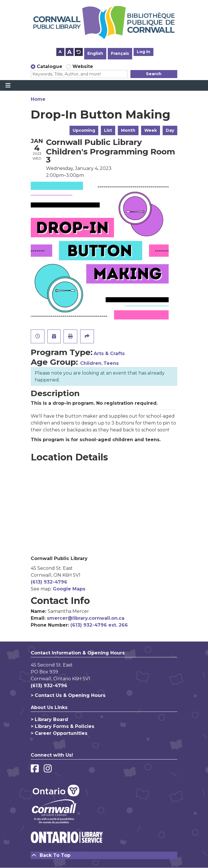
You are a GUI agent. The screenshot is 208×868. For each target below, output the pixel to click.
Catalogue (50, 66)
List (108, 130)
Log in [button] (144, 52)
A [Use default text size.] (79, 52)
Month (128, 130)
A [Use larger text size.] (69, 52)
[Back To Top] (104, 855)
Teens (111, 363)
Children (91, 363)
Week (151, 130)
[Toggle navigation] (8, 86)
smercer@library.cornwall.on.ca (86, 618)
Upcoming (84, 130)
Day (170, 130)
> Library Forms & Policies (62, 726)
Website (83, 66)
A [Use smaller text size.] (60, 52)
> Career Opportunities (59, 733)
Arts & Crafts (109, 353)
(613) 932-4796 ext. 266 (99, 625)
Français (120, 53)
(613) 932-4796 (49, 582)
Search (154, 74)
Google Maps (69, 589)
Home (38, 99)
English (95, 53)
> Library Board (49, 719)
